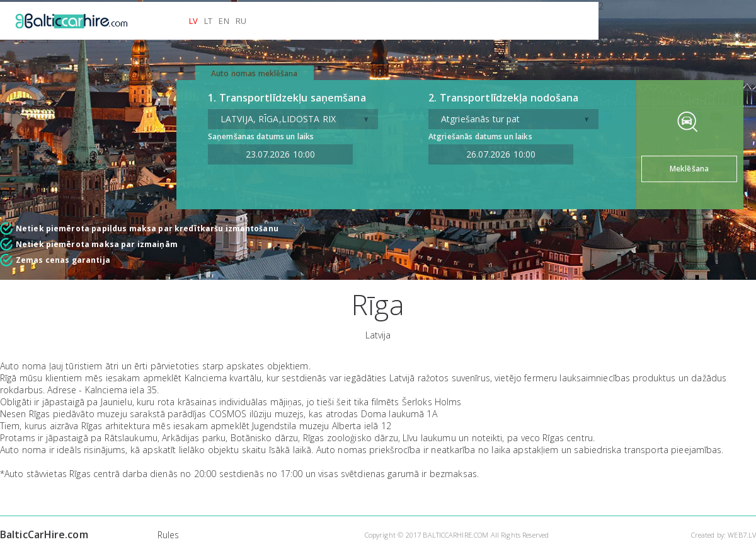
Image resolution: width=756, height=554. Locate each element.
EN (224, 21)
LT (208, 21)
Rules (169, 535)
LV (193, 21)
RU (241, 21)
